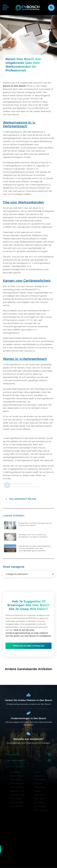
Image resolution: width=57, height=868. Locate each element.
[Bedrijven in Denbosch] (29, 713)
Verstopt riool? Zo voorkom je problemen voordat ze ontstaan (33, 536)
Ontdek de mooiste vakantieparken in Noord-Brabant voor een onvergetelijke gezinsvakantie (35, 548)
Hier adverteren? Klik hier (23, 499)
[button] (51, 8)
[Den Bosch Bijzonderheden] (29, 695)
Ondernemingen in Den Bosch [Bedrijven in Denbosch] (29, 718)
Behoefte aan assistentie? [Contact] (28, 739)
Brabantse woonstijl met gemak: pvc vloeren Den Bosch (35, 524)
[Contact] (29, 734)
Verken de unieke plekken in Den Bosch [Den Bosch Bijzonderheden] (29, 700)
